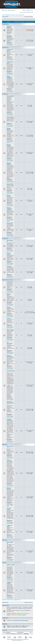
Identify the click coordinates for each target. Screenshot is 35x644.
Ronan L (29, 259)
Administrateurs (14, 615)
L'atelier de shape (9, 526)
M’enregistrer (12, 10)
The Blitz (29, 246)
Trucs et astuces (9, 254)
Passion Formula (9, 196)
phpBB (12, 639)
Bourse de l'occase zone (8, 280)
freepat (29, 288)
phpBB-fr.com (20, 640)
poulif (29, 55)
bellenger (29, 386)
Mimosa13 (29, 498)
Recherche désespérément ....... (10, 403)
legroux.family (29, 173)
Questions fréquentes (9, 36)
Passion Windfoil (9, 129)
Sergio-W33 (29, 31)
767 (29, 300)
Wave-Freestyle (10, 330)
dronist (8, 221)
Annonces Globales (9, 27)
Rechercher (30, 10)
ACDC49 (29, 349)
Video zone (5, 540)
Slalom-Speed (10, 282)
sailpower (29, 189)
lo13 (29, 215)
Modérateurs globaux (22, 615)
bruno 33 (9, 143)
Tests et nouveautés (10, 461)
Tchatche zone (5, 47)
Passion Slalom (10, 96)
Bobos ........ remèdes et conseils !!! (10, 77)
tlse (29, 230)
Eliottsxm (29, 273)
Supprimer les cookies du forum (8, 600)
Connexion (5, 10)
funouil (29, 106)
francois (8, 34)
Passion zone (5, 94)
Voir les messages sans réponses (9, 15)
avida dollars (29, 136)
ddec (29, 324)
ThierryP (29, 122)
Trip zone (4, 563)
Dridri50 (24, 627)
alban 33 (18, 613)
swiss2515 (29, 573)
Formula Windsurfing (10, 356)
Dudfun (29, 336)
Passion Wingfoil (9, 145)
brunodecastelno (22, 620)
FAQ (25, 10)
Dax (29, 69)
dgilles (29, 153)
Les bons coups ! (9, 509)
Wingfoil (9, 307)
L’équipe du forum (17, 600)
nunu (29, 201)
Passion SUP (10, 223)
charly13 (15, 620)
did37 (29, 85)
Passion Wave (10, 184)
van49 (29, 363)
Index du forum (5, 17)
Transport (9, 266)
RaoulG (29, 591)
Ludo (8, 45)
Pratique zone (5, 239)
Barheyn (29, 474)
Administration (6, 24)
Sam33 (8, 44)
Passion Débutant (9, 163)
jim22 (27, 613)
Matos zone (5, 445)
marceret (29, 532)
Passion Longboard (9, 208)
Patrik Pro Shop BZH (29, 313)
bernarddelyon (29, 410)
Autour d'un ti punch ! (10, 50)
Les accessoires (10, 343)
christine (11, 45)
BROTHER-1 (29, 453)
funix (29, 552)
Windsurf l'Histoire (9, 489)
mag (8, 506)
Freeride (9, 319)
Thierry (12, 236)
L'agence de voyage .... (10, 583)
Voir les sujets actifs (20, 15)
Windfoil (9, 294)
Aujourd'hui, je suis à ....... (10, 63)
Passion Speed (10, 117)
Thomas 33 (9, 43)
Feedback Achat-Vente (10, 420)
